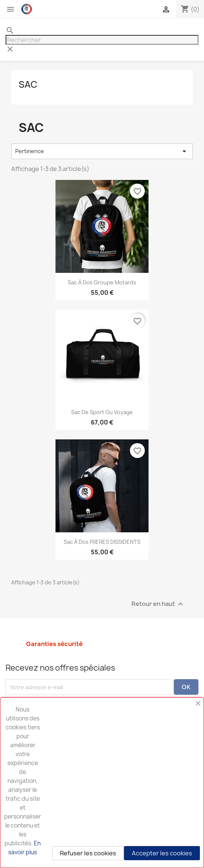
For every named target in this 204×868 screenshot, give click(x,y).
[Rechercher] (102, 40)
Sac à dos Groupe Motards (102, 282)
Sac (28, 84)
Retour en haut (158, 604)
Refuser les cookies (88, 853)
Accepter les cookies (162, 853)
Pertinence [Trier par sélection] (102, 151)
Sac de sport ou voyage (102, 412)
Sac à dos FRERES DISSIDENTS (102, 542)
